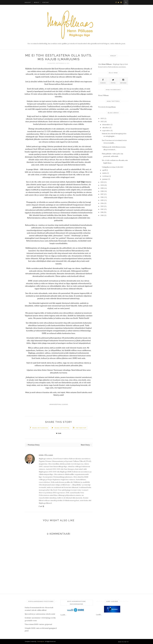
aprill (104, 170)
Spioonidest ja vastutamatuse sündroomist (40, 614)
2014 (102, 203)
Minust (37, 2)
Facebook (103, 81)
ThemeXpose (41, 641)
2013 (102, 206)
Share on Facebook (40, 428)
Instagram (123, 81)
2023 (102, 118)
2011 (102, 212)
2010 (102, 215)
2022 (102, 122)
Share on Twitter (62, 428)
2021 (102, 182)
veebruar (106, 176)
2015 (102, 200)
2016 (102, 197)
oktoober (106, 128)
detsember (106, 125)
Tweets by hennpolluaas (107, 107)
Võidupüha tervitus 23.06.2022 (113, 167)
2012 (102, 209)
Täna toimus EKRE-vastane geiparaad (38, 624)
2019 (102, 188)
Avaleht (28, 2)
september (106, 131)
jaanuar (105, 179)
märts (104, 173)
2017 (102, 194)
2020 (102, 185)
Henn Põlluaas (46, 455)
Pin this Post (81, 428)
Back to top (123, 642)
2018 (102, 191)
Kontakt (46, 2)
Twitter (113, 81)
